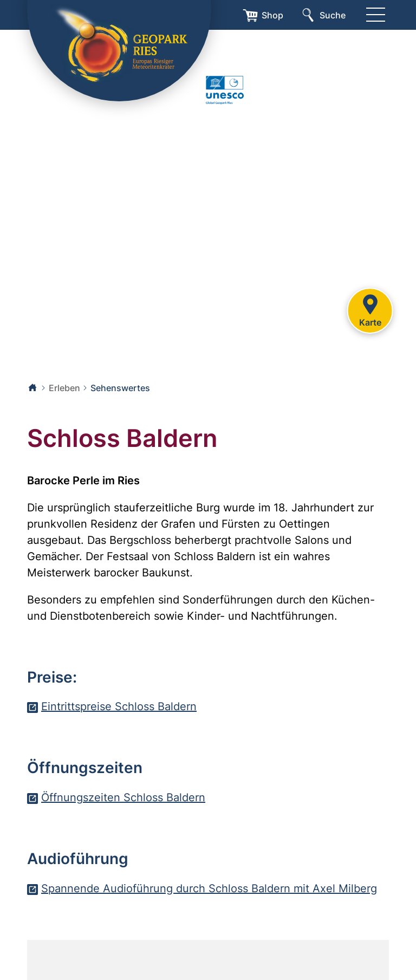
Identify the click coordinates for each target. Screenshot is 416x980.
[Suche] (323, 15)
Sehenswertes (120, 388)
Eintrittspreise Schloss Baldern (119, 706)
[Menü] (375, 15)
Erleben (64, 388)
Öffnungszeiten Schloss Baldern (123, 797)
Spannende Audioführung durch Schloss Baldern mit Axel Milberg (209, 888)
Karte (370, 309)
